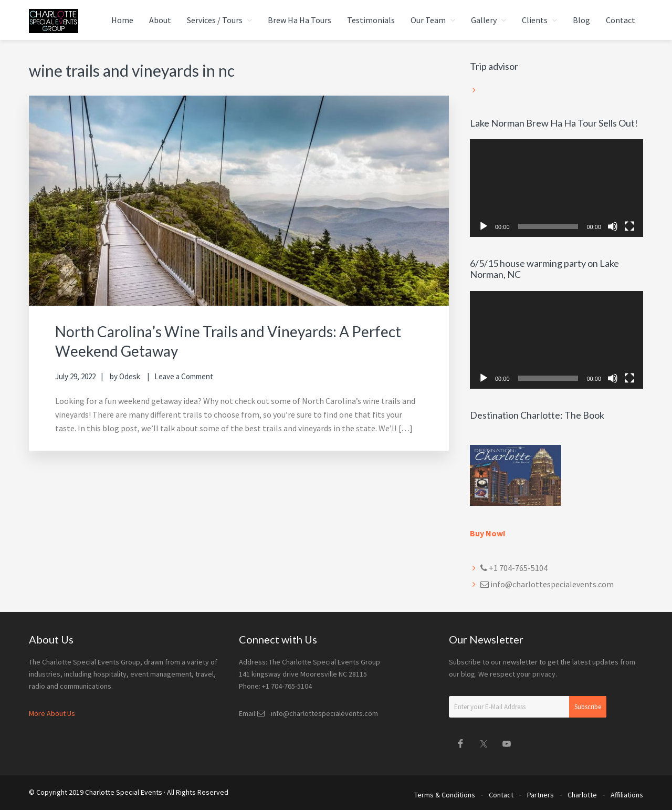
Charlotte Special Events (124, 792)
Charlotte (582, 793)
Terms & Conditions (445, 793)
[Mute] (613, 226)
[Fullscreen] (629, 226)
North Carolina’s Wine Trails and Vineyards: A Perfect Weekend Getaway (212, 340)
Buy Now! (488, 533)
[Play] (484, 226)
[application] (556, 188)
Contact (501, 793)
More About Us (52, 713)
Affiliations (627, 793)
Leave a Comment (184, 376)
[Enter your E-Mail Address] (528, 707)
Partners (540, 793)
